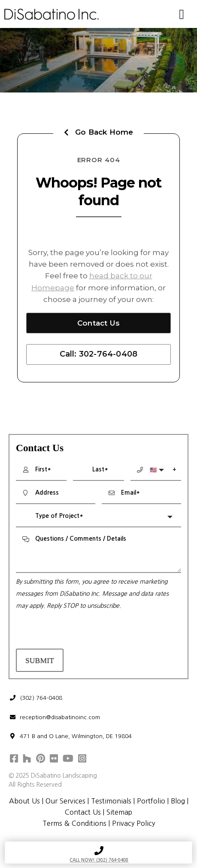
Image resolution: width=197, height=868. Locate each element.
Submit (40, 660)
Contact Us (98, 323)
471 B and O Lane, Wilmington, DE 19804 (70, 736)
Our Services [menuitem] (65, 801)
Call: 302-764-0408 (99, 354)
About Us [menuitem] (24, 801)
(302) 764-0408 (36, 698)
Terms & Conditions (74, 823)
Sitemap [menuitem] (119, 812)
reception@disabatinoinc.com (55, 717)
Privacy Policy (133, 823)
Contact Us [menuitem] (83, 812)
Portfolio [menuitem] (151, 801)
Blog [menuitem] (178, 801)
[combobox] (98, 517)
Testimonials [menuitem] (111, 801)
